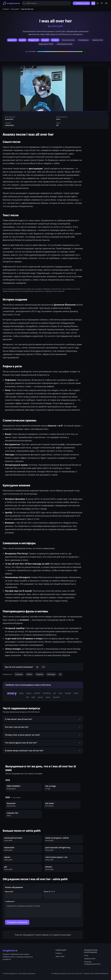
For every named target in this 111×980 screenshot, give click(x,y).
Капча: (49, 892)
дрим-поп (12, 40)
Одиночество (98, 40)
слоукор (55, 40)
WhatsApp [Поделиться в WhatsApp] (51, 674)
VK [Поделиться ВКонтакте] (60, 674)
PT (102, 3)
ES (98, 3)
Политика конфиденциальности (92, 963)
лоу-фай (45, 40)
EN (106, 3)
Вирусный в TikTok (46, 44)
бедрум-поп (34, 40)
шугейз (22, 40)
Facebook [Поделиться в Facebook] (19, 674)
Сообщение (10, 901)
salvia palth (15, 9)
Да (37, 667)
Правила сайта (90, 959)
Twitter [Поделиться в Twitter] (29, 674)
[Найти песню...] (46, 3)
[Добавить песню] (81, 3)
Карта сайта (60, 956)
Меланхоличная (68, 40)
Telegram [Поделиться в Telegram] (40, 674)
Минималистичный (64, 44)
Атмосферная (83, 40)
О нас (86, 955)
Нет (43, 667)
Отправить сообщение (17, 922)
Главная (6, 9)
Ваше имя (10, 892)
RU (93, 3)
